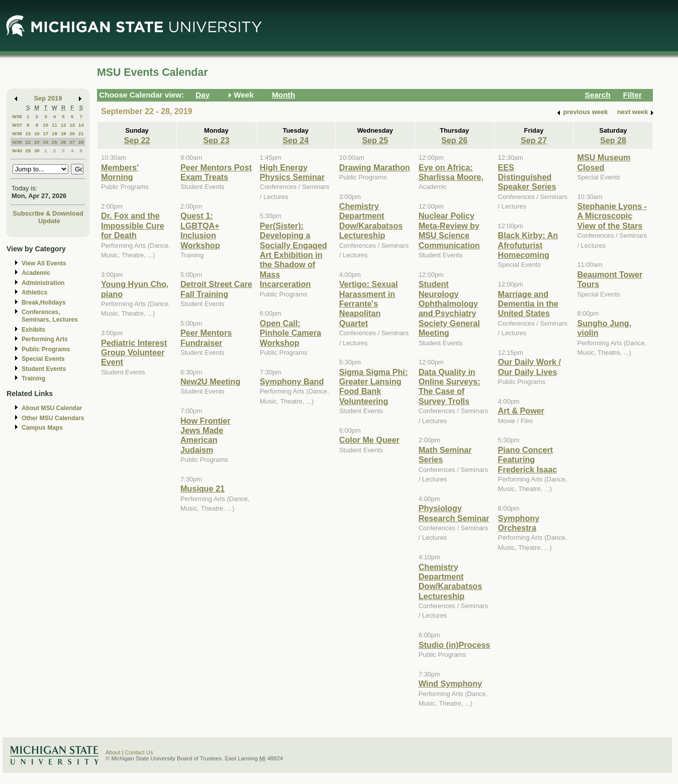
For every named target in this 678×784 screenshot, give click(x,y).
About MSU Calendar (52, 408)
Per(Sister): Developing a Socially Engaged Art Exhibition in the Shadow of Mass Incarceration (294, 255)
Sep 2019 (48, 98)
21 (81, 133)
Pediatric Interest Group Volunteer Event (134, 353)
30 (37, 151)
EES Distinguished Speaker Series (527, 177)
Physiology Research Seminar (454, 513)
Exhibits (33, 330)
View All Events (44, 263)
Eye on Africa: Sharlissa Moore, (451, 172)
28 (81, 142)
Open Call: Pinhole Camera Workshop (290, 333)
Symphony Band (292, 381)
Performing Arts (45, 339)
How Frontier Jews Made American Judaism (206, 435)
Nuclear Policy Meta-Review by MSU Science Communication (449, 230)
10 (45, 125)
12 (64, 125)
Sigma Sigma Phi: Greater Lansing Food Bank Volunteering (373, 386)
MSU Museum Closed (604, 162)
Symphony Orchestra (519, 523)
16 (37, 133)
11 (55, 125)
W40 (17, 151)
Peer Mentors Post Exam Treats (216, 172)
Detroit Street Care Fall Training (216, 289)
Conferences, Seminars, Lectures (50, 316)
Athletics (34, 292)
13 (72, 125)
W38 (17, 133)
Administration (43, 283)
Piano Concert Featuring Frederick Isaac (528, 460)
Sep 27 (534, 140)
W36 (17, 116)
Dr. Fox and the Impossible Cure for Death (133, 225)
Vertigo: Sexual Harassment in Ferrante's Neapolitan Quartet (369, 304)
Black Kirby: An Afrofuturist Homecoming (528, 245)
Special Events (43, 359)
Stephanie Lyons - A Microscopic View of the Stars (612, 216)
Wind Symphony (450, 683)
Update (49, 221)
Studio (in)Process (455, 645)
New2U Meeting (210, 381)
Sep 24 (296, 140)
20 (72, 133)
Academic (36, 273)
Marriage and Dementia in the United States (528, 304)
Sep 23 (216, 140)
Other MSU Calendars (53, 418)
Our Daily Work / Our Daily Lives (529, 367)
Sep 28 (613, 140)
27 (72, 142)
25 (55, 142)
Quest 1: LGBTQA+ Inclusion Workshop (200, 230)
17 (45, 133)
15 (28, 133)
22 (28, 142)
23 (37, 142)
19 (64, 133)
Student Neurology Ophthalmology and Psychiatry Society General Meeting (449, 308)
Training (33, 378)
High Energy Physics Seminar (292, 172)
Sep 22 (137, 140)
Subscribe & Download (48, 213)
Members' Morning (120, 172)
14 (81, 125)
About (113, 752)
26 (64, 142)
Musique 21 (203, 488)
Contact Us (139, 752)
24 (45, 142)
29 (28, 151)
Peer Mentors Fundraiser (206, 337)
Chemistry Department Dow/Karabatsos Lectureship (371, 221)
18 (55, 133)
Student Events (44, 369)
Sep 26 (454, 140)
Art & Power (521, 411)
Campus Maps (42, 428)
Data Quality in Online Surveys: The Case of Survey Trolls (450, 386)
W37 (17, 125)
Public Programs (46, 349)
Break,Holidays (44, 303)
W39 (17, 142)
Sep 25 (375, 140)
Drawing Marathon (375, 167)
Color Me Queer (369, 440)
